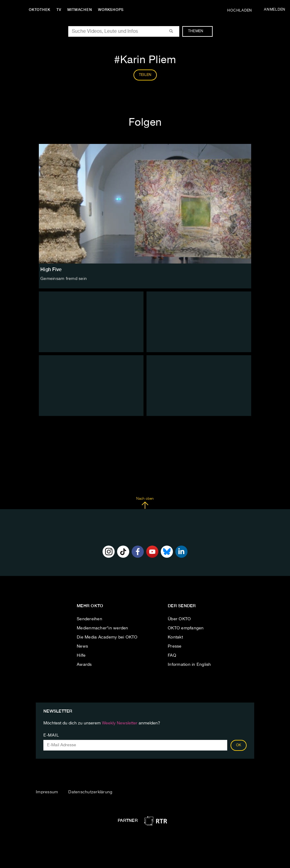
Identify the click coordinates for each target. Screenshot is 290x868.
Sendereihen (89, 619)
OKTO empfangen (186, 628)
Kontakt (175, 637)
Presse (175, 646)
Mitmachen (80, 10)
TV (59, 10)
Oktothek (40, 10)
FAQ (172, 655)
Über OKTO (179, 619)
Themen (199, 31)
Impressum (47, 792)
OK (239, 745)
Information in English (189, 665)
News (82, 646)
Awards (84, 665)
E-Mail (51, 735)
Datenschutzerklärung (90, 792)
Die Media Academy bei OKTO (107, 637)
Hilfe (81, 655)
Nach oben (145, 503)
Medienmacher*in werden (103, 628)
